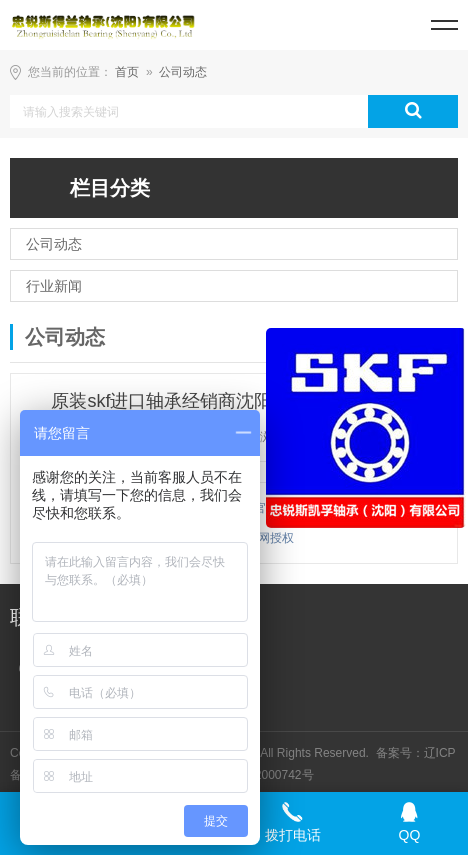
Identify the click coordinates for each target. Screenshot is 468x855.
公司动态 (183, 72)
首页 (127, 72)
